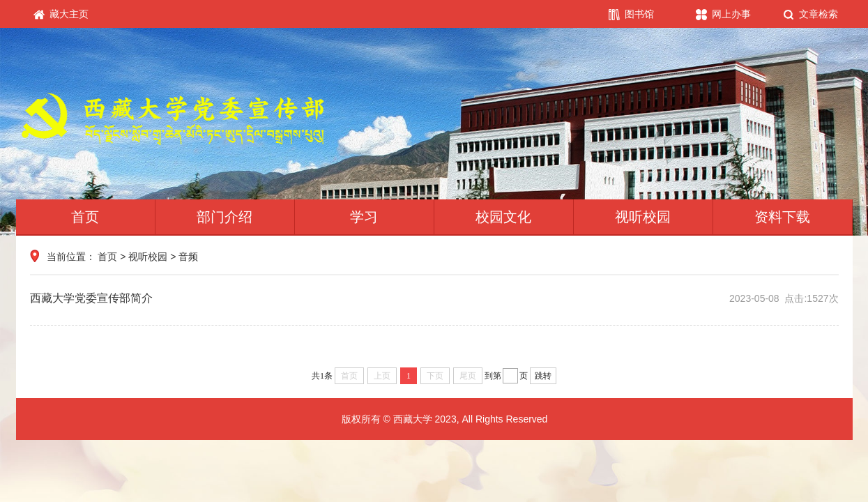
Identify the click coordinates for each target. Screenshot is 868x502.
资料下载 (782, 217)
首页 (85, 217)
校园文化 (503, 217)
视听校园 (643, 217)
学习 (364, 217)
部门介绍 (224, 217)
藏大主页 (61, 14)
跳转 (543, 376)
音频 (188, 257)
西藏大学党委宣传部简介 (434, 298)
